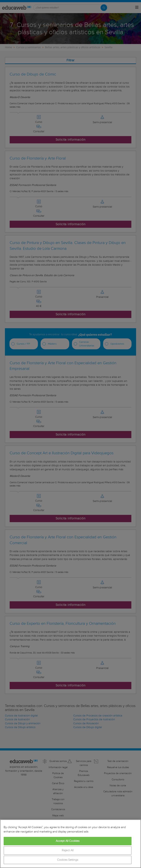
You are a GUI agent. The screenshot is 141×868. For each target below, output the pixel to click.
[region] (70, 844)
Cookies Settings (68, 860)
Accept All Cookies (68, 841)
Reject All (68, 850)
